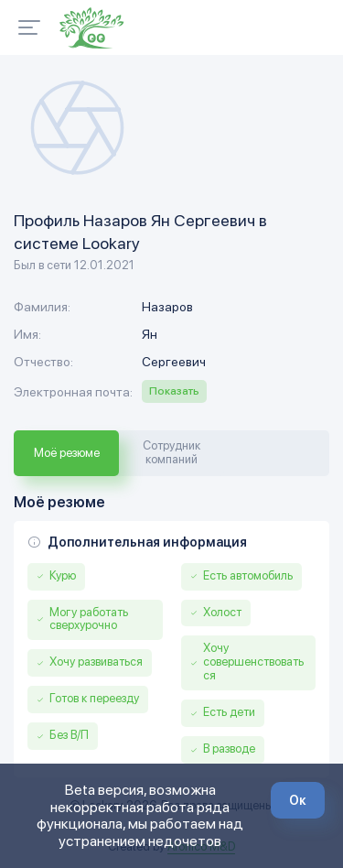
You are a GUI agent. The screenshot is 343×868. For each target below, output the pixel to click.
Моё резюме (67, 453)
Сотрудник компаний (171, 452)
